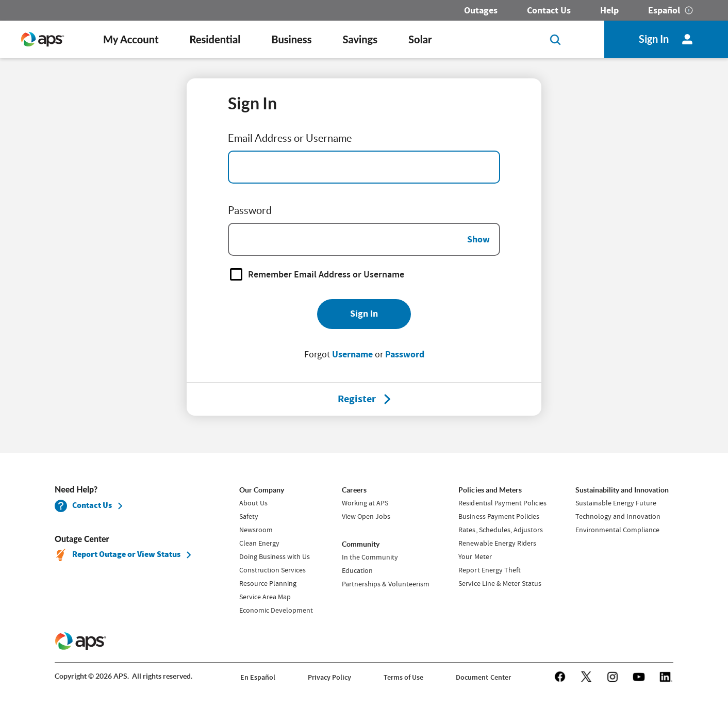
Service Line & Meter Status (500, 583)
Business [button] (291, 39)
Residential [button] (215, 39)
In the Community (370, 557)
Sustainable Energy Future (616, 503)
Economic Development (276, 610)
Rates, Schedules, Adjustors (500, 530)
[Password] (364, 239)
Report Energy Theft (489, 570)
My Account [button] (131, 39)
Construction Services (272, 570)
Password (405, 354)
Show (478, 239)
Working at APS (365, 503)
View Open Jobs (366, 516)
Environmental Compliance (617, 530)
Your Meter (475, 556)
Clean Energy (259, 543)
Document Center (483, 677)
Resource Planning (268, 583)
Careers (354, 490)
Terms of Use (403, 677)
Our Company (262, 490)
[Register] (357, 399)
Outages (481, 10)
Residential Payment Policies (502, 503)
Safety (249, 516)
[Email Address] (364, 167)
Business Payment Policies (499, 516)
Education (357, 570)
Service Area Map (265, 597)
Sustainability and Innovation (622, 490)
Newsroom (256, 530)
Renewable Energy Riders (497, 543)
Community (361, 544)
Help (609, 10)
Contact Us (549, 10)
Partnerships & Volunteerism (386, 584)
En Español (258, 677)
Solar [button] (420, 39)
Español (664, 10)
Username (352, 354)
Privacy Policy (329, 677)
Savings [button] (360, 39)
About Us (253, 503)
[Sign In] (364, 314)
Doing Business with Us (275, 556)
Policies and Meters (490, 490)
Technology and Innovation (618, 516)
